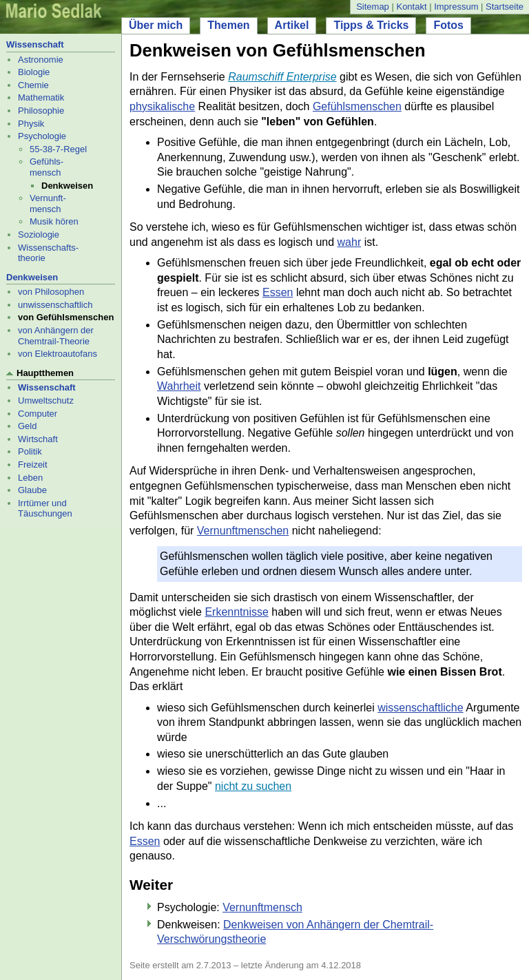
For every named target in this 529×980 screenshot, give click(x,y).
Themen (228, 25)
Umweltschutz (46, 400)
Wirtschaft (38, 439)
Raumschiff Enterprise (282, 77)
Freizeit (33, 465)
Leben (30, 478)
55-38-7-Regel (58, 149)
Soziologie (39, 234)
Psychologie (42, 136)
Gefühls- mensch (46, 167)
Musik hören (54, 221)
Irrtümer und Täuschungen (45, 509)
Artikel (292, 25)
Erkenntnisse (237, 612)
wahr (350, 242)
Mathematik (41, 97)
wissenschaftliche (421, 708)
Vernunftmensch (262, 907)
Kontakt (411, 7)
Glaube (32, 490)
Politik (30, 451)
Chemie (33, 85)
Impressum (456, 7)
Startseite (505, 7)
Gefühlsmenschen (357, 106)
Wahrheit (179, 386)
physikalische (162, 106)
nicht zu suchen (253, 786)
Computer (38, 414)
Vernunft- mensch (48, 204)
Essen (278, 292)
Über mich (156, 25)
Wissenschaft (35, 44)
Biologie (34, 72)
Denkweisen (32, 277)
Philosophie (41, 111)
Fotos (448, 25)
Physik (31, 124)
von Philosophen (51, 292)
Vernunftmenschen (243, 531)
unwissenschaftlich (55, 305)
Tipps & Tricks (371, 25)
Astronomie (41, 60)
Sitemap (373, 7)
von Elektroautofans (58, 354)
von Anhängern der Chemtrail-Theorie (56, 336)
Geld (27, 426)
